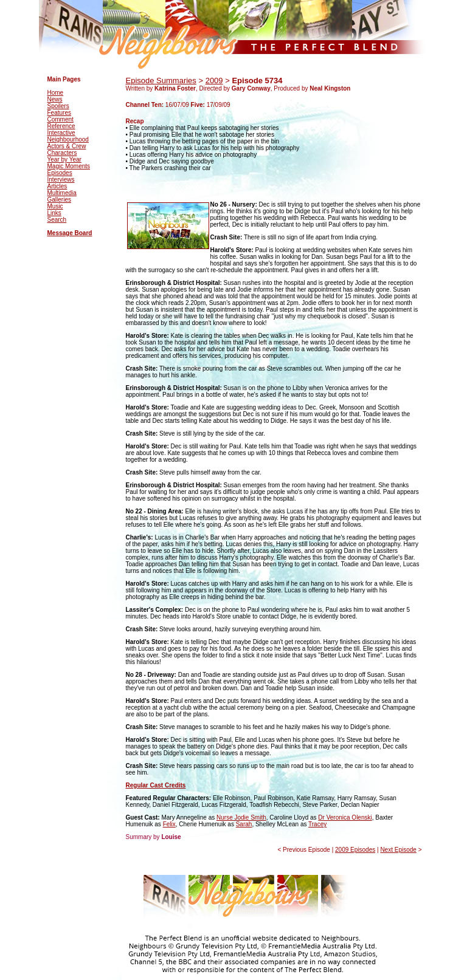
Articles (57, 186)
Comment (61, 119)
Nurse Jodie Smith (241, 817)
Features (59, 113)
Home (56, 93)
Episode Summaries (161, 81)
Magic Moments (69, 166)
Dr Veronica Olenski (345, 817)
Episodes (60, 173)
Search (57, 220)
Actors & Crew (67, 146)
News (55, 99)
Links (54, 213)
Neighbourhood (68, 139)
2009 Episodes (355, 850)
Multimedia (62, 193)
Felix (169, 824)
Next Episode (398, 850)
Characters (62, 153)
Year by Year (64, 159)
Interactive (61, 133)
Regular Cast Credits (156, 785)
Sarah (244, 824)
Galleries (59, 200)
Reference (61, 126)
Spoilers (58, 106)
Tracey (317, 824)
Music (55, 206)
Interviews (61, 180)
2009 (214, 81)
